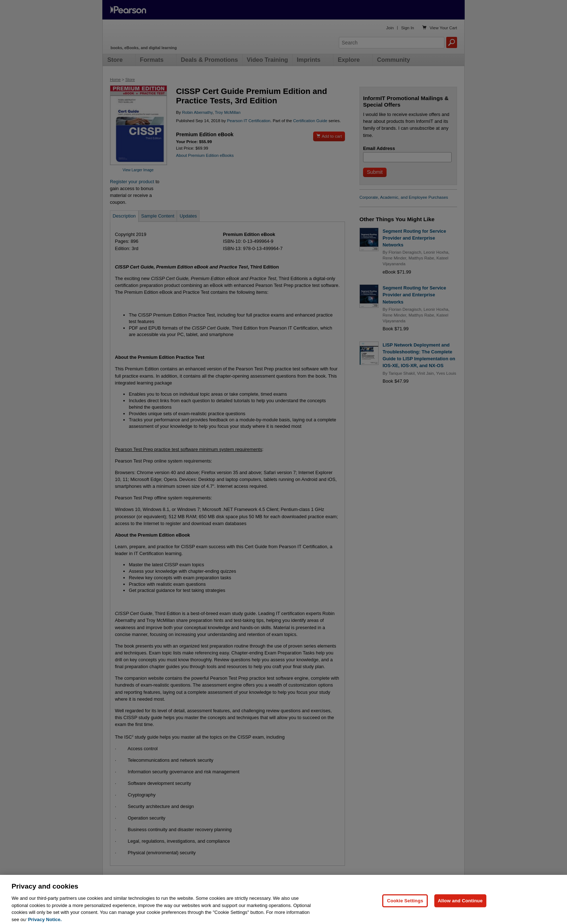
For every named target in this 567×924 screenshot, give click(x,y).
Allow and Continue (460, 905)
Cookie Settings (405, 905)
